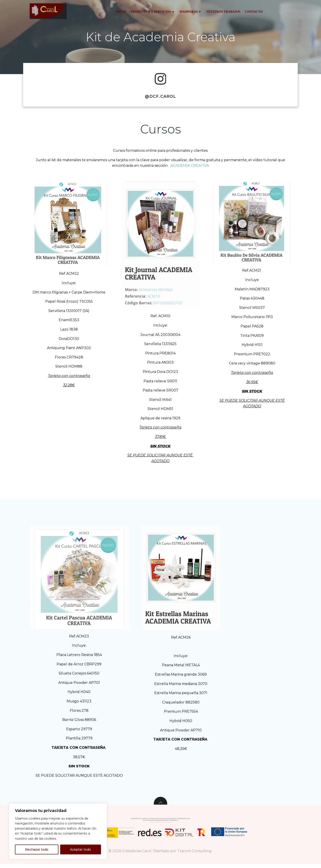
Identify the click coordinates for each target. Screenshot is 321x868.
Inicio (120, 12)
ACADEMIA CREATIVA (189, 168)
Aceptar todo (80, 849)
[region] (58, 831)
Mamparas (190, 12)
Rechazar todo (37, 849)
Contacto (253, 12)
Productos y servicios (152, 12)
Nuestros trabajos (223, 12)
